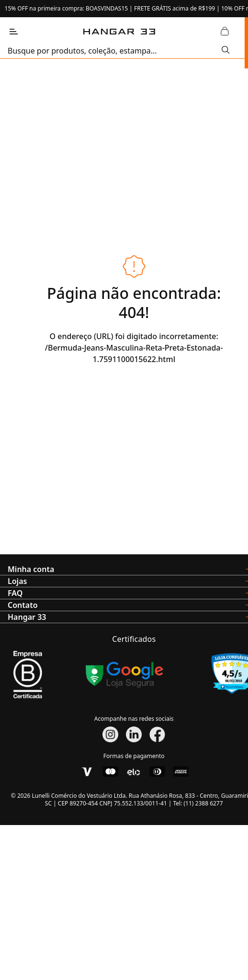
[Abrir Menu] (13, 32)
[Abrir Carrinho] (225, 32)
